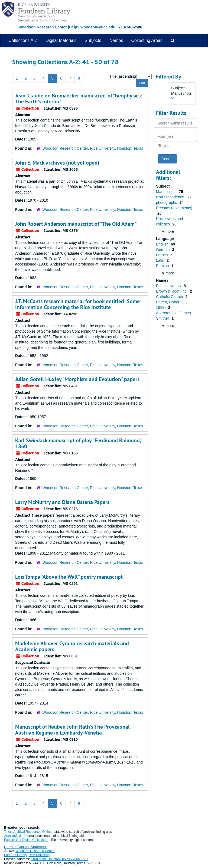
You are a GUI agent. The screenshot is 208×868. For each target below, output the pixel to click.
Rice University (169, 286)
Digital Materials (61, 40)
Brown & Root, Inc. (172, 291)
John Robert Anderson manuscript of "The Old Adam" (76, 224)
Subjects (93, 40)
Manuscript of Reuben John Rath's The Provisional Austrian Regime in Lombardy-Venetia (72, 730)
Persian (163, 266)
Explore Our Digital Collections (26, 840)
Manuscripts (167, 192)
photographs (167, 202)
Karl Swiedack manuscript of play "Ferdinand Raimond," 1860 (79, 443)
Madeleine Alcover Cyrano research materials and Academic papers (72, 646)
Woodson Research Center (43, 27)
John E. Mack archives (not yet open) (57, 163)
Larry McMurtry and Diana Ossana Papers (62, 502)
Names (116, 40)
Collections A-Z (23, 40)
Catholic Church (170, 297)
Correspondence (170, 197)
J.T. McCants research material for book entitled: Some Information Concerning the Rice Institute (77, 304)
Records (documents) (174, 208)
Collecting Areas (147, 40)
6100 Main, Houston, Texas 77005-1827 (59, 859)
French (162, 255)
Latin (161, 260)
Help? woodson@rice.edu (92, 27)
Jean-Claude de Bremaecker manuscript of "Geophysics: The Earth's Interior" (79, 99)
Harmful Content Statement (25, 847)
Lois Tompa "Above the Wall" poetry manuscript (69, 577)
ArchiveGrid (13, 836)
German (163, 250)
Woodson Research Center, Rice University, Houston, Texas (93, 148)
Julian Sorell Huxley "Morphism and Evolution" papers (77, 379)
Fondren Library (15, 855)
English (163, 244)
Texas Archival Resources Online (28, 832)
